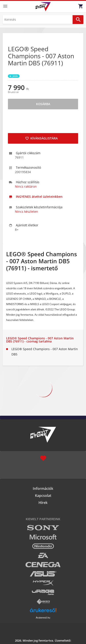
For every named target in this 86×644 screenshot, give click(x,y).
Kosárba (43, 104)
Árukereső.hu (43, 618)
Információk (43, 488)
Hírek (43, 503)
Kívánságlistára (41, 138)
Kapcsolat (43, 496)
